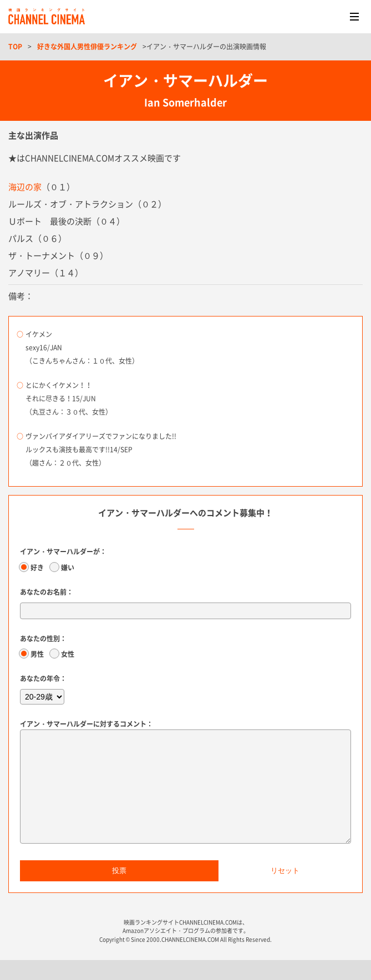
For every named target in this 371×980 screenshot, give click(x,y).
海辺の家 (25, 187)
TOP (15, 47)
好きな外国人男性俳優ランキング (87, 47)
